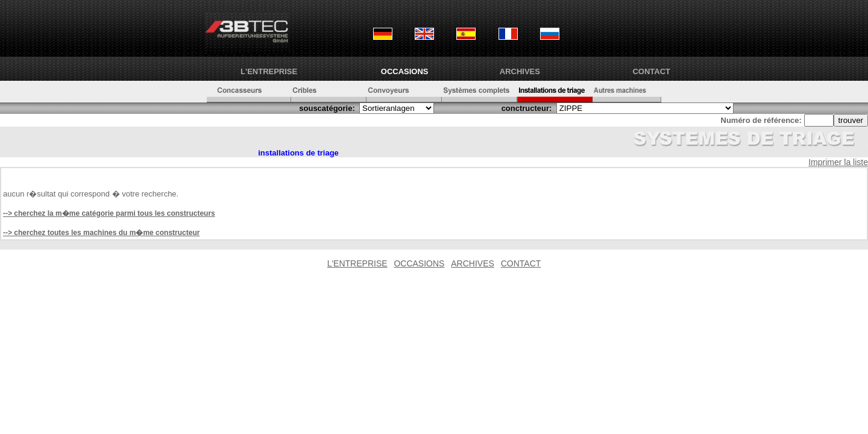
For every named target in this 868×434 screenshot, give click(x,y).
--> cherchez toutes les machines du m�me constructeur (101, 233)
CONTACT (651, 71)
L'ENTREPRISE (269, 71)
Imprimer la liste (838, 162)
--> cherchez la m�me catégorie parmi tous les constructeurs (109, 213)
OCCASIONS (405, 71)
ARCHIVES (520, 71)
